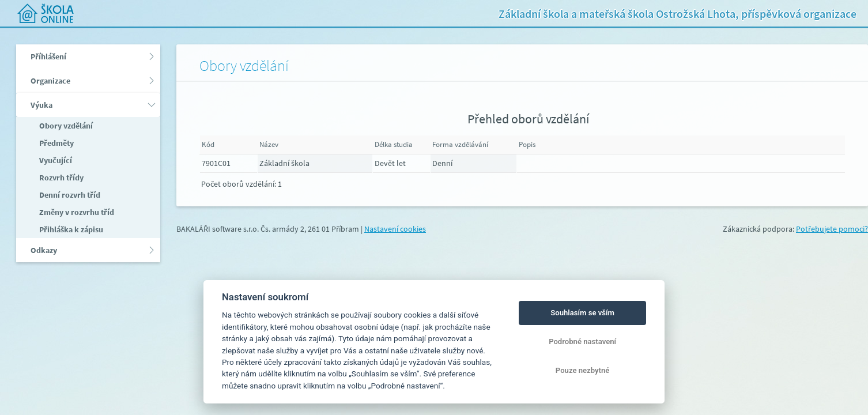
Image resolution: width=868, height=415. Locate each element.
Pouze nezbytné (583, 370)
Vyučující (55, 160)
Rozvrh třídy (61, 178)
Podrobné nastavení (582, 342)
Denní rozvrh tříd (69, 195)
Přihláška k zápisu (70, 229)
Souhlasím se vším (582, 313)
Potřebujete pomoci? (832, 229)
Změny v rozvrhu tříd (76, 212)
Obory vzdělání (65, 126)
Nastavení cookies (395, 229)
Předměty (56, 143)
